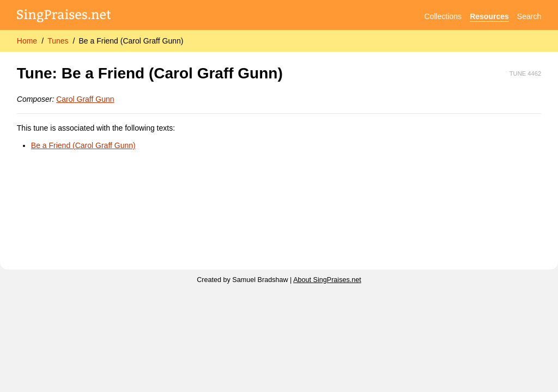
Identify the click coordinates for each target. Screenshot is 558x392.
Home (27, 41)
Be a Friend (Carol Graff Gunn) (131, 41)
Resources (489, 16)
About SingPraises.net (327, 280)
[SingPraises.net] (64, 17)
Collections (443, 16)
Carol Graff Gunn (85, 99)
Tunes (58, 41)
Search (529, 16)
